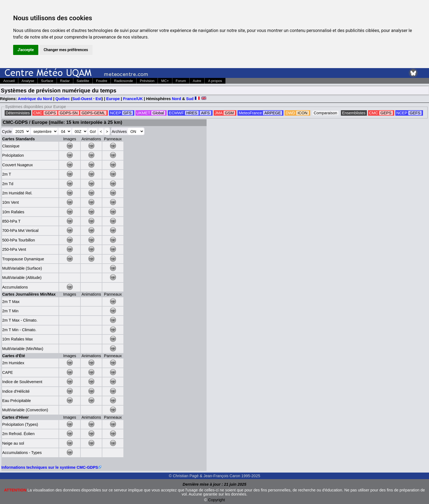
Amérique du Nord (35, 99)
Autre (197, 81)
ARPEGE (273, 113)
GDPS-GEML (93, 113)
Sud (190, 99)
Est (98, 99)
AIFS (205, 113)
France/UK (133, 99)
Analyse (28, 81)
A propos (215, 81)
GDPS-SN (69, 113)
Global (158, 113)
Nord (176, 99)
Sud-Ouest (82, 99)
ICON (303, 113)
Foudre (102, 81)
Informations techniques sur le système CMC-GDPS (50, 467)
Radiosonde (124, 81)
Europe (113, 99)
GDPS (50, 113)
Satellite (83, 81)
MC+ (165, 81)
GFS (127, 113)
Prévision (147, 81)
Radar (65, 81)
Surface (47, 81)
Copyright (217, 500)
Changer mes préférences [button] (66, 50)
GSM (229, 113)
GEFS (415, 113)
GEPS (386, 113)
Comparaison (326, 113)
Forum (181, 81)
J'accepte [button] (26, 50)
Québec (63, 99)
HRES (192, 113)
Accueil (9, 81)
